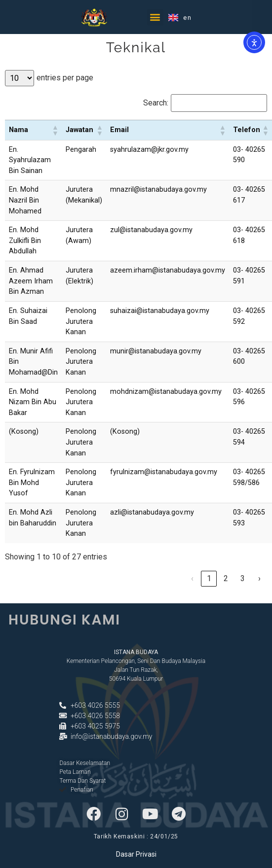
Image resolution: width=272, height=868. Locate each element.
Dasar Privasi (136, 854)
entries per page (65, 78)
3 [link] (243, 578)
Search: (156, 103)
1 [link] (209, 578)
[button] (155, 16)
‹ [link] (192, 578)
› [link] (259, 578)
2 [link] (226, 578)
